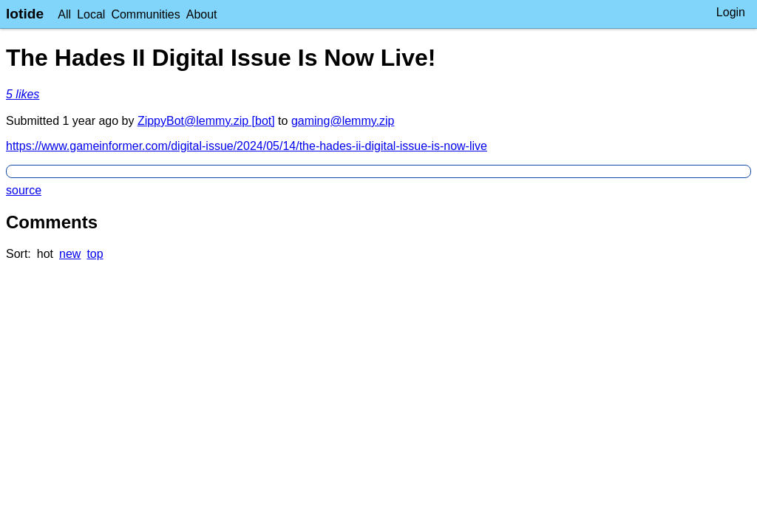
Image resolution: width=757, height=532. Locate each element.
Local (91, 14)
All (64, 14)
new (70, 254)
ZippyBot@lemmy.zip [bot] (206, 121)
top (95, 254)
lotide (25, 14)
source (24, 190)
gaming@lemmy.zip (343, 121)
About (202, 14)
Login (731, 12)
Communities (145, 14)
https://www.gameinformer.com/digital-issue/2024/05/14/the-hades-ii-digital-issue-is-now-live (247, 146)
